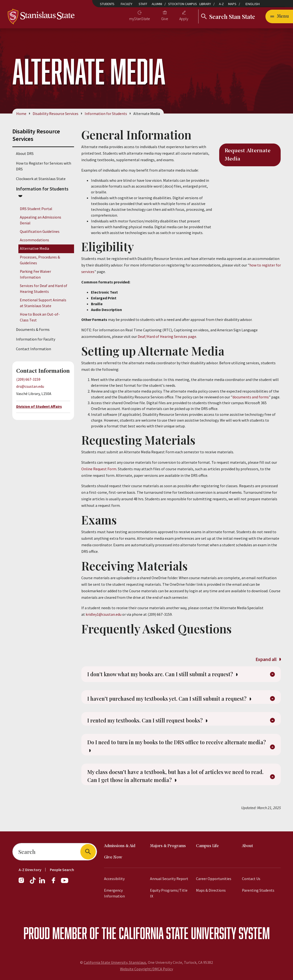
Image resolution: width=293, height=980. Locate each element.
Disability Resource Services (56, 114)
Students (107, 4)
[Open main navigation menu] (279, 16)
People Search (62, 870)
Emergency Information (114, 893)
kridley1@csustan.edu (104, 614)
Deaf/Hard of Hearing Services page (167, 336)
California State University (177, 933)
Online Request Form (99, 469)
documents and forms (251, 397)
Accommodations (34, 240)
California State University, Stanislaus (115, 962)
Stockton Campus (183, 4)
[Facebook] (55, 883)
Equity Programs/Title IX (169, 893)
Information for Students (106, 114)
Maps (232, 4)
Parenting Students (258, 890)
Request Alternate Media (248, 155)
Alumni (157, 4)
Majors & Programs (168, 846)
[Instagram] (23, 883)
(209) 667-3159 (28, 380)
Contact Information (34, 349)
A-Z (221, 4)
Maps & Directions (211, 890)
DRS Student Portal (36, 209)
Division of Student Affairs (39, 406)
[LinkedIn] (42, 883)
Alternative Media (34, 249)
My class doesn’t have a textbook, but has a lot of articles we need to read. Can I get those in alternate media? (176, 784)
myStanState (140, 19)
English (253, 4)
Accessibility (114, 879)
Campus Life (207, 846)
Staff (143, 4)
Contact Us (251, 879)
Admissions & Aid (120, 846)
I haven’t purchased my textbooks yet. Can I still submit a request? (177, 702)
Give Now (113, 857)
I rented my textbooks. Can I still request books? (153, 726)
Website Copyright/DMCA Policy (146, 969)
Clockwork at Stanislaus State (41, 179)
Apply (184, 19)
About (248, 846)
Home (21, 114)
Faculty (127, 4)
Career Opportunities (214, 879)
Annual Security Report (169, 879)
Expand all (268, 659)
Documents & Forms (33, 330)
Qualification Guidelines (40, 231)
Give (165, 19)
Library (205, 4)
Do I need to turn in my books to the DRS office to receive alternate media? (175, 753)
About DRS (25, 153)
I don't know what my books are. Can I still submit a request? (169, 676)
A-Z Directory (30, 870)
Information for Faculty (36, 339)
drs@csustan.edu (30, 387)
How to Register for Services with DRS (44, 166)
